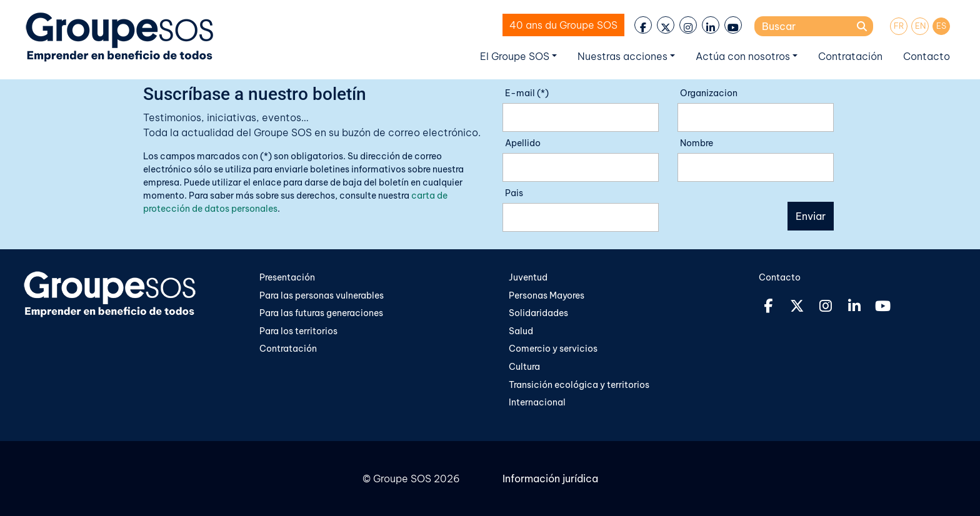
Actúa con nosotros (743, 56)
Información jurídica (550, 479)
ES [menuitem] (941, 26)
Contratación (850, 56)
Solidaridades (538, 313)
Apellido (523, 143)
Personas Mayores (547, 295)
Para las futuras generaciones (321, 313)
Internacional (537, 402)
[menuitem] (899, 26)
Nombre (697, 143)
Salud (521, 331)
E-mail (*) (527, 93)
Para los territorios (298, 331)
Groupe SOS (402, 479)
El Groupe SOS (515, 56)
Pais (514, 193)
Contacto (927, 56)
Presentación (287, 277)
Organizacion (709, 93)
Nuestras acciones (622, 56)
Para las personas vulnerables (322, 295)
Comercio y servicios (553, 349)
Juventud (528, 277)
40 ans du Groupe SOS (563, 25)
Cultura (525, 367)
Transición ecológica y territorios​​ (579, 385)
